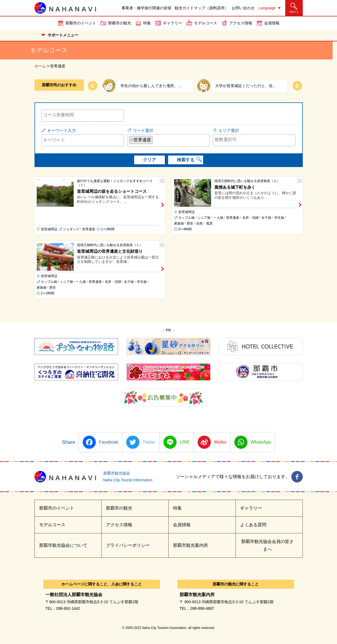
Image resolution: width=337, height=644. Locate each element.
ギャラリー (172, 23)
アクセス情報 (241, 23)
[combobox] (83, 116)
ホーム (40, 66)
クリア (149, 160)
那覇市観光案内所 (191, 545)
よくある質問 (253, 525)
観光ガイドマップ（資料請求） (201, 8)
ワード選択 (143, 130)
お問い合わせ (243, 8)
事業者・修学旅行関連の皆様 (146, 8)
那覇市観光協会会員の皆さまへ (267, 545)
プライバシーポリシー (128, 545)
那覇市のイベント (81, 23)
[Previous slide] (93, 86)
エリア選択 (229, 130)
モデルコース (206, 23)
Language (267, 8)
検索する (186, 160)
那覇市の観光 (120, 23)
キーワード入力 (61, 130)
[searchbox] (83, 115)
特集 (147, 23)
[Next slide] (297, 86)
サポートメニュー (60, 35)
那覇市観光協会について (63, 545)
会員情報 (272, 23)
